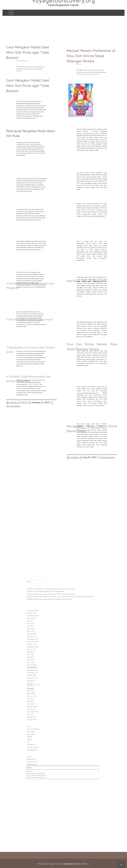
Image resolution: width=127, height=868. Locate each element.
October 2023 (41, 677)
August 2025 (41, 637)
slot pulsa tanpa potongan (91, 92)
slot (85, 84)
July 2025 (40, 639)
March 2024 (41, 668)
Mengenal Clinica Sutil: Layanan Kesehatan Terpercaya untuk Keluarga (55, 620)
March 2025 (41, 646)
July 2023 (40, 682)
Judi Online (41, 716)
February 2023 (41, 691)
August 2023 (41, 680)
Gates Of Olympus (42, 714)
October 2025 (41, 633)
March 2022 (41, 697)
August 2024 (41, 658)
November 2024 (42, 653)
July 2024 (40, 660)
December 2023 (42, 673)
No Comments (15, 390)
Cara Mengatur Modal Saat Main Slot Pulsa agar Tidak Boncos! (28, 72)
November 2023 (42, 675)
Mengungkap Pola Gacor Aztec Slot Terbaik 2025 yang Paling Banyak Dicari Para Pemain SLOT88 (61, 622)
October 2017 (41, 706)
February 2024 (41, 669)
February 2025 (41, 648)
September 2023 (42, 678)
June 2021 (40, 704)
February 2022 (41, 698)
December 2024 (42, 651)
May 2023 (40, 686)
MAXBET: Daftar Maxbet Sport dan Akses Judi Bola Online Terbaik (53, 623)
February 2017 (41, 708)
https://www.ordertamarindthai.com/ (89, 379)
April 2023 (40, 687)
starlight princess (42, 727)
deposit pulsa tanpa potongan (91, 90)
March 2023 (41, 689)
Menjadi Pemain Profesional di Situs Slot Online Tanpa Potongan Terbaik (91, 78)
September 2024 (42, 657)
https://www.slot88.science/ (45, 748)
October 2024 (41, 655)
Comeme (77, 438)
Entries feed (41, 735)
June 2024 (40, 662)
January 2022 (41, 700)
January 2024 (41, 671)
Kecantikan (41, 718)
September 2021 (42, 702)
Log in (39, 733)
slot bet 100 (41, 725)
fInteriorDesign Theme (50, 864)
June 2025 (40, 640)
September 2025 (42, 635)
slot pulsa (30, 85)
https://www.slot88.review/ (45, 746)
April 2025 (40, 644)
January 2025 (41, 649)
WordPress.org (41, 739)
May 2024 (40, 664)
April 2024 (40, 666)
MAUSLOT (31, 368)
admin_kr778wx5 (20, 386)
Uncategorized (26, 78)
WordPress (84, 864)
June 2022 (40, 693)
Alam (39, 712)
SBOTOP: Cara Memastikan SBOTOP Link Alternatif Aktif (51, 618)
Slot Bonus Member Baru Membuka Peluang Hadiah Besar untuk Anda (55, 616)
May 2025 (40, 642)
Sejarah (40, 721)
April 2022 (40, 695)
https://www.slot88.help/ (44, 745)
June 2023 (40, 684)
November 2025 (42, 631)
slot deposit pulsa (29, 83)
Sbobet (40, 720)
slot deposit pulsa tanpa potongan (94, 91)
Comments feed (42, 737)
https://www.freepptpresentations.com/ (90, 149)
